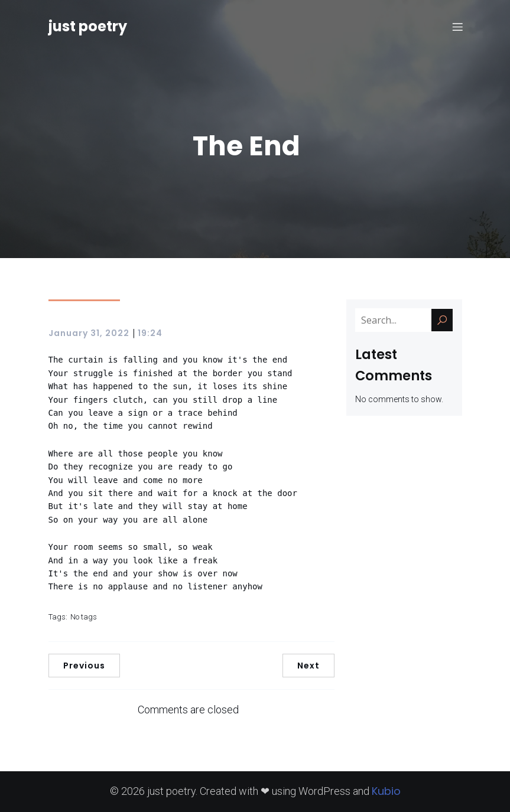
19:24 (150, 333)
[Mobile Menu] (458, 27)
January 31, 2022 (89, 333)
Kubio (386, 791)
